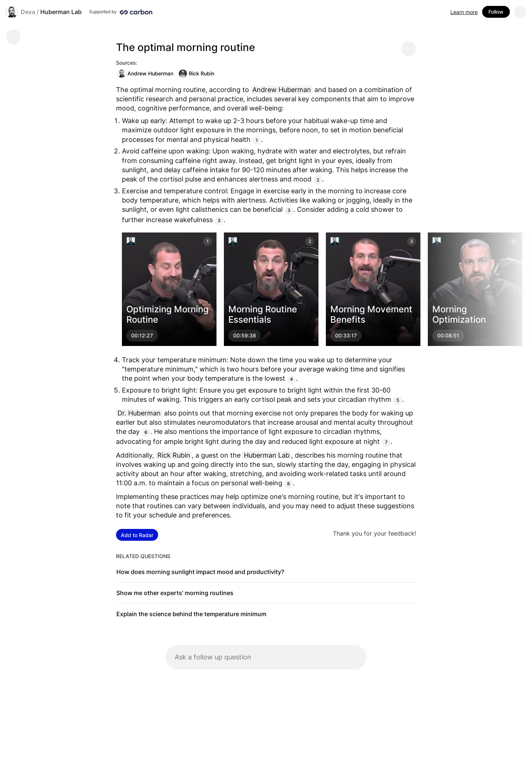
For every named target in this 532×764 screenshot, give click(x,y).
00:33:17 (346, 335)
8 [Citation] (289, 484)
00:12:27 (142, 335)
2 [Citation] (318, 180)
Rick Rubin (196, 74)
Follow (496, 12)
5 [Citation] (398, 400)
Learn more (464, 12)
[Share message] (409, 49)
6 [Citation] (146, 432)
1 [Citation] (257, 140)
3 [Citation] (289, 210)
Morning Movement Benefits (371, 315)
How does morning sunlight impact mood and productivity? (200, 572)
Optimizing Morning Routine (168, 315)
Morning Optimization (459, 315)
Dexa (28, 12)
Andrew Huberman (145, 74)
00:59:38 (245, 335)
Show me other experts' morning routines (175, 593)
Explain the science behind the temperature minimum (191, 614)
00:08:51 (448, 335)
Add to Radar (137, 535)
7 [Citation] (386, 442)
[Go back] (13, 37)
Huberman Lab (61, 12)
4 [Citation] (291, 379)
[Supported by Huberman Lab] (121, 12)
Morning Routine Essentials (263, 315)
